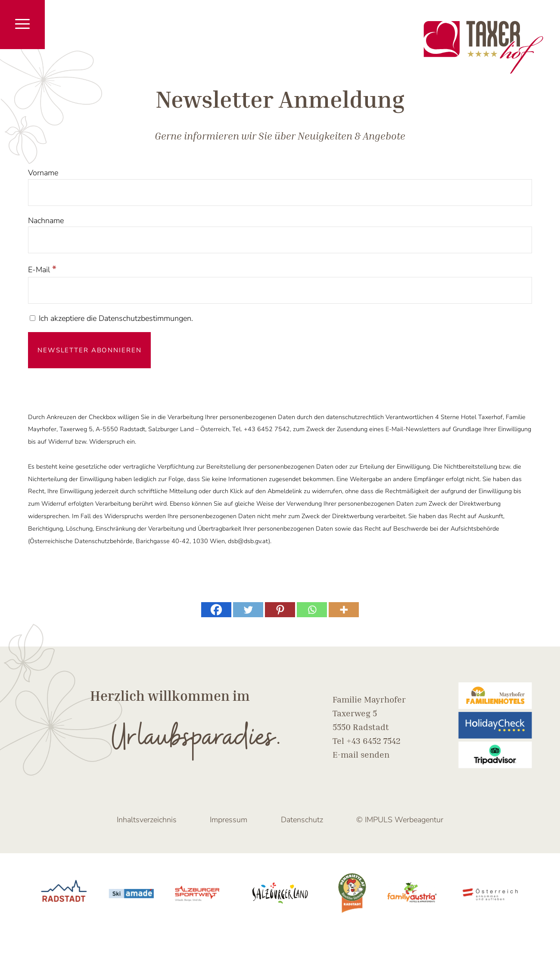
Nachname (46, 221)
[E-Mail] (280, 290)
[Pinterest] (280, 610)
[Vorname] (280, 193)
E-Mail (42, 270)
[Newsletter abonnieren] (89, 350)
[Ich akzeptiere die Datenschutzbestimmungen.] (33, 318)
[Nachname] (280, 240)
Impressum (229, 820)
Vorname (43, 173)
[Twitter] (248, 610)
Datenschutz (302, 820)
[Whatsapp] (312, 610)
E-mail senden (361, 754)
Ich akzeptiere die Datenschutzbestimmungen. (111, 318)
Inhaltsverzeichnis (147, 820)
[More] (344, 610)
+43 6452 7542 (373, 740)
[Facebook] (216, 610)
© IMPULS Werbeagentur (400, 820)
